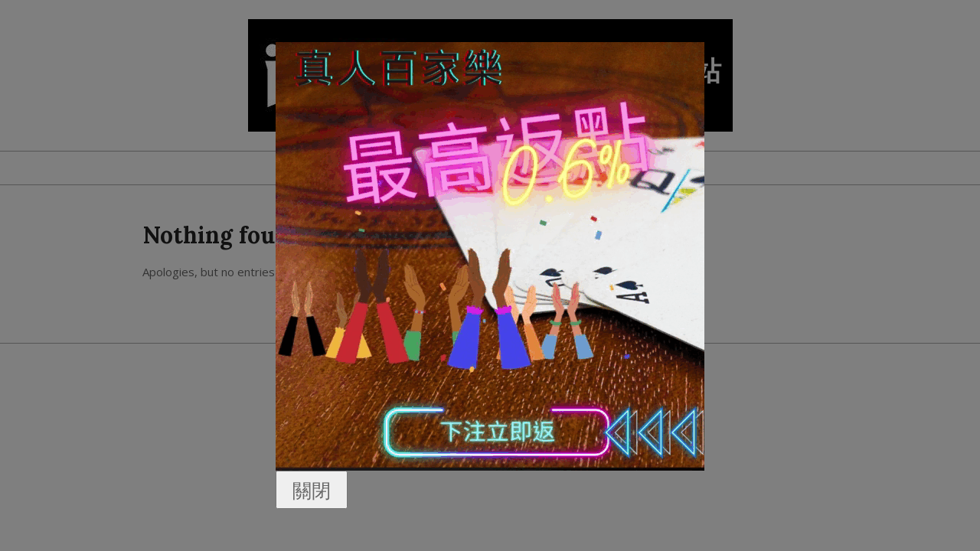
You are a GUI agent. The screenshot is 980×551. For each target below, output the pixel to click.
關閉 (312, 490)
